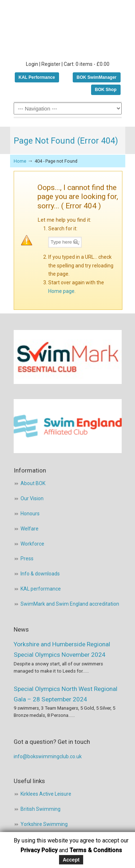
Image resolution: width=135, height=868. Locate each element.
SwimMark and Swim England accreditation (70, 604)
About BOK (33, 483)
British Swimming (40, 809)
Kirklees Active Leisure (46, 794)
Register (51, 64)
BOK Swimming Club (68, 29)
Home (20, 161)
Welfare (30, 529)
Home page (61, 291)
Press (27, 559)
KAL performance (41, 589)
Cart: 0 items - (87, 64)
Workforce (32, 544)
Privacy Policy (39, 850)
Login (32, 64)
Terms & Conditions (96, 850)
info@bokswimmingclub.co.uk (48, 756)
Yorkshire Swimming (44, 824)
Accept (71, 860)
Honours (30, 514)
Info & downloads (40, 574)
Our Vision (32, 498)
